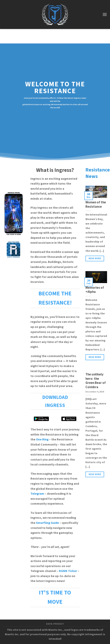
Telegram (37, 494)
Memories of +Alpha (95, 290)
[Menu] (105, 14)
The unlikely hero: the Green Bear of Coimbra (96, 381)
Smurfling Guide (47, 523)
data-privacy (55, 624)
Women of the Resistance (96, 205)
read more (95, 258)
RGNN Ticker (68, 571)
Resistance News (98, 173)
